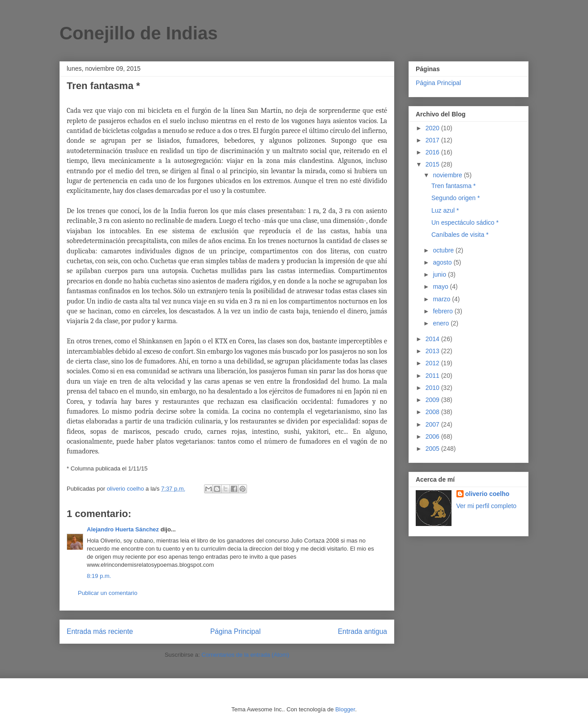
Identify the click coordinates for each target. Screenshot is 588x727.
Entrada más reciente (100, 631)
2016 (433, 152)
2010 (433, 388)
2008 (433, 412)
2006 (433, 436)
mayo (441, 287)
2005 (433, 449)
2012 (433, 363)
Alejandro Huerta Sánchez (123, 529)
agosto (443, 262)
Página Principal (236, 631)
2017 (433, 140)
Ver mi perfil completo (487, 506)
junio (440, 274)
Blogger (345, 709)
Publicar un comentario (108, 593)
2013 (433, 351)
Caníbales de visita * (460, 235)
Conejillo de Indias (138, 33)
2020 (433, 128)
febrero (443, 311)
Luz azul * (445, 210)
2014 (433, 339)
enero (442, 323)
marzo (442, 299)
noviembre (448, 175)
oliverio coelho (488, 494)
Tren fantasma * (454, 186)
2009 (433, 400)
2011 (433, 376)
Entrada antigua (362, 631)
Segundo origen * (456, 198)
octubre (444, 250)
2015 (433, 164)
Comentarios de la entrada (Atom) (245, 655)
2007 (433, 424)
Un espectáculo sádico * (465, 222)
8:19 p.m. (99, 576)
